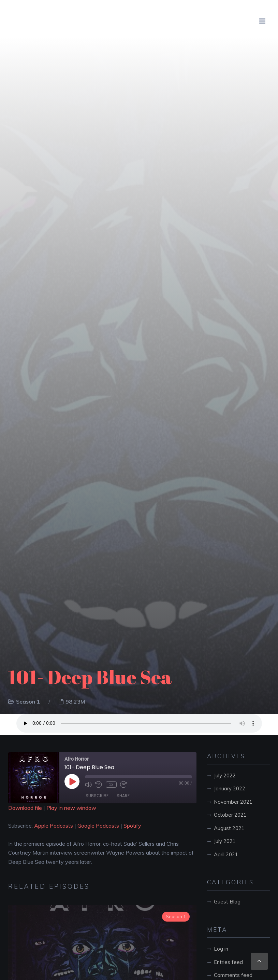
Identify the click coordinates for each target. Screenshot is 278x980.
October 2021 (230, 815)
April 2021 (226, 854)
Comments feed (233, 975)
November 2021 (233, 802)
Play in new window (71, 808)
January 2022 (230, 788)
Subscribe (97, 796)
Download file (25, 808)
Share (123, 796)
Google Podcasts (98, 826)
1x (111, 785)
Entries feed (228, 962)
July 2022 (225, 775)
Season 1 (28, 702)
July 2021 (225, 841)
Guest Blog (227, 902)
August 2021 (229, 828)
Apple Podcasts (54, 826)
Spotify (132, 826)
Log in (221, 949)
